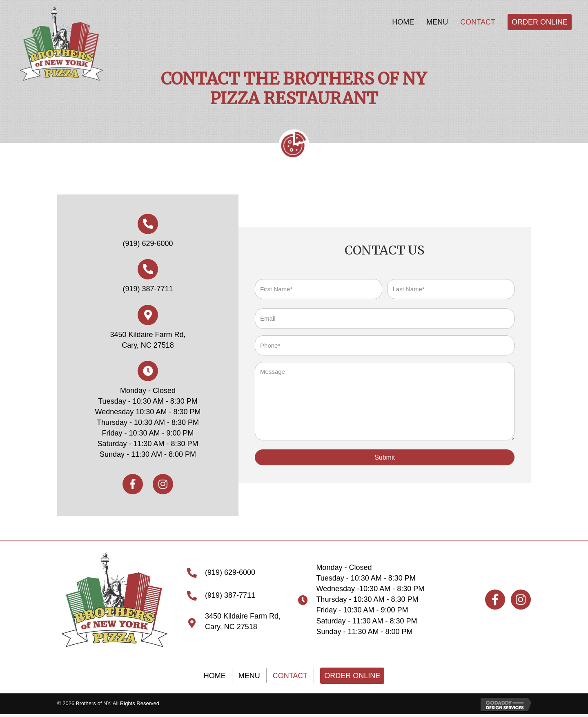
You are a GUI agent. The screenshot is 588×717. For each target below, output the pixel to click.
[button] (133, 483)
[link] (403, 22)
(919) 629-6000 (148, 242)
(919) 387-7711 (148, 288)
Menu (249, 673)
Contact (290, 673)
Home (215, 673)
